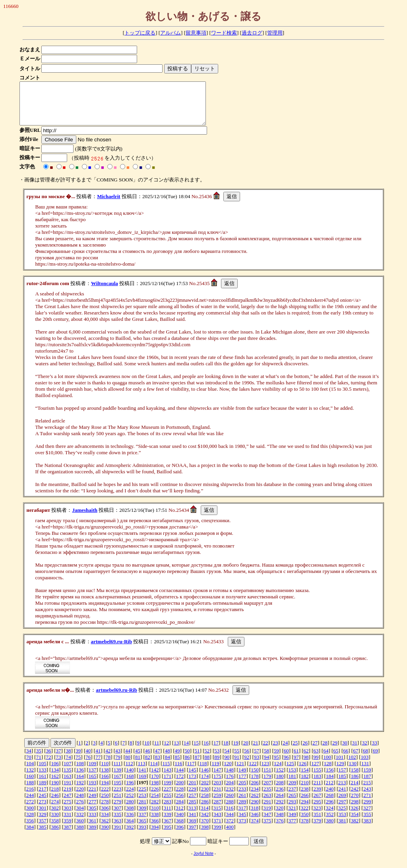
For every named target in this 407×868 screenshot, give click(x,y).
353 (342, 823)
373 (242, 829)
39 (78, 759)
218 (55, 797)
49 (177, 759)
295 (317, 810)
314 (205, 816)
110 (105, 772)
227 (167, 797)
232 (230, 797)
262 (255, 803)
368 (180, 829)
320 (280, 816)
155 (317, 778)
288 (230, 810)
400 (230, 835)
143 (167, 778)
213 (342, 791)
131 (365, 772)
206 (255, 791)
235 (267, 797)
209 (293, 791)
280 (130, 810)
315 (217, 816)
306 (105, 816)
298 (355, 810)
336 (130, 823)
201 (192, 791)
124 (278, 772)
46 (148, 759)
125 (290, 772)
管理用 (275, 33)
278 (105, 810)
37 (59, 759)
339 (167, 823)
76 (88, 765)
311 (167, 816)
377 (293, 829)
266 (305, 803)
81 (138, 765)
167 (118, 784)
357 (43, 829)
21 (256, 751)
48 (168, 759)
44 (128, 759)
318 (255, 816)
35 (39, 759)
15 (196, 751)
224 (130, 797)
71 (39, 765)
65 (336, 759)
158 (355, 778)
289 (242, 810)
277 (93, 810)
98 (306, 765)
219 (68, 797)
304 (80, 816)
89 (217, 765)
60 (286, 759)
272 (30, 810)
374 (255, 829)
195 (118, 791)
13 (176, 751)
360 (80, 829)
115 (166, 772)
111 (117, 772)
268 (330, 803)
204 (230, 791)
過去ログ (252, 33)
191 (68, 791)
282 (155, 810)
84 (168, 765)
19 (236, 751)
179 (267, 784)
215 (367, 791)
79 (118, 765)
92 (247, 765)
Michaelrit (109, 205)
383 (367, 829)
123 (266, 772)
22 (265, 751)
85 (177, 765)
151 (267, 778)
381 (342, 829)
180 (280, 784)
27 (315, 751)
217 (43, 797)
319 (267, 816)
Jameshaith (85, 518)
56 (247, 759)
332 (80, 823)
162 (55, 784)
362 (105, 829)
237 (293, 797)
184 (330, 784)
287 (217, 810)
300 (30, 816)
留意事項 (196, 33)
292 (280, 810)
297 (342, 810)
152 (280, 778)
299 (367, 810)
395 (167, 835)
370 (205, 829)
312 (180, 816)
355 (367, 823)
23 (275, 751)
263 (267, 803)
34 (29, 759)
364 (130, 829)
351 (317, 823)
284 (180, 810)
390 (105, 835)
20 (246, 751)
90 (227, 765)
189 (43, 791)
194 (105, 791)
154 (305, 778)
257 (192, 803)
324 (329, 816)
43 (118, 759)
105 (43, 772)
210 (305, 791)
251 (118, 803)
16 (206, 751)
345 (242, 823)
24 (285, 751)
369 (192, 829)
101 (340, 765)
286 (205, 810)
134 (55, 778)
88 (207, 765)
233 (242, 797)
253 (143, 803)
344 (230, 823)
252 (130, 803)
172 (180, 784)
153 (293, 778)
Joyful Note (203, 862)
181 (293, 784)
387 (68, 835)
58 (266, 759)
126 (303, 772)
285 (192, 810)
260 (230, 803)
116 (179, 772)
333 (93, 823)
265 (293, 803)
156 (330, 778)
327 (367, 816)
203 (217, 791)
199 (167, 791)
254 (155, 803)
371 (217, 829)
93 (257, 765)
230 (205, 797)
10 (147, 751)
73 (59, 765)
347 (267, 823)
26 (305, 751)
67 (356, 759)
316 (230, 816)
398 (205, 835)
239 (317, 797)
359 (68, 829)
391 (118, 835)
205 (242, 791)
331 (68, 823)
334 (105, 823)
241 (342, 797)
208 (280, 791)
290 (255, 810)
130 (353, 772)
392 (130, 835)
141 (143, 778)
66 (346, 759)
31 (355, 751)
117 (191, 772)
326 (355, 816)
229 (192, 797)
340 (180, 823)
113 (142, 772)
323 (317, 816)
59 (276, 759)
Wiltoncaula (105, 292)
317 (242, 816)
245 (43, 803)
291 (267, 810)
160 (30, 784)
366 (155, 829)
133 (43, 778)
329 (43, 823)
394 (155, 835)
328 (30, 823)
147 (217, 778)
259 (217, 803)
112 (129, 772)
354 (355, 823)
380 (330, 829)
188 (30, 791)
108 (80, 772)
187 (367, 784)
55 (237, 759)
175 (217, 784)
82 (148, 765)
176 (230, 784)
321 (292, 816)
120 (228, 772)
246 (55, 803)
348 (280, 823)
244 (30, 803)
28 (325, 751)
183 (317, 784)
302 (55, 816)
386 (55, 835)
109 (93, 772)
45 (138, 759)
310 (155, 816)
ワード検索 (224, 33)
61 (296, 759)
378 (305, 829)
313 (192, 816)
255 (167, 803)
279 (118, 810)
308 (130, 816)
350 (305, 823)
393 (143, 835)
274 (55, 810)
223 (118, 797)
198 (155, 791)
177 (242, 784)
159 (367, 778)
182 (305, 784)
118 (203, 772)
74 (68, 765)
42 (108, 759)
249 (93, 803)
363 (118, 829)
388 (80, 835)
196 (130, 791)
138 (105, 778)
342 (205, 823)
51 (197, 759)
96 (286, 765)
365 (143, 829)
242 (355, 797)
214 (355, 791)
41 (98, 759)
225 (143, 797)
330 (55, 823)
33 (375, 751)
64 (326, 759)
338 (155, 823)
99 (316, 765)
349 (293, 823)
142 (155, 778)
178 (255, 784)
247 (68, 803)
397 (192, 835)
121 (240, 772)
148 (230, 778)
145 (192, 778)
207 (267, 791)
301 (43, 816)
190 (55, 791)
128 (328, 772)
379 (317, 829)
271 (367, 803)
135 (68, 778)
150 (255, 778)
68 (365, 759)
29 (335, 751)
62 (306, 759)
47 (158, 759)
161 (43, 784)
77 (98, 765)
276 (80, 810)
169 (143, 784)
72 (49, 765)
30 (345, 751)
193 (93, 791)
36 (49, 759)
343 (217, 823)
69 (375, 759)
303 (68, 816)
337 (143, 823)
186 (355, 784)
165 (93, 784)
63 (316, 759)
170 (155, 784)
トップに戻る (140, 33)
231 (217, 797)
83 (158, 765)
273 (43, 810)
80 (128, 765)
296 (330, 810)
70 (29, 765)
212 (329, 791)
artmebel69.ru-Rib (112, 650)
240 (330, 797)
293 (293, 810)
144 (180, 778)
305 (93, 816)
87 (197, 765)
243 (367, 797)
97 (296, 765)
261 (242, 803)
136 (80, 778)
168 (130, 784)
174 (205, 784)
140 (130, 778)
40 (88, 759)
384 (30, 835)
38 (68, 759)
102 (352, 765)
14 (186, 751)
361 (93, 829)
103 (365, 765)
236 (280, 797)
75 (78, 765)
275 (68, 810)
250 (105, 803)
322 (305, 816)
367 (167, 829)
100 (327, 765)
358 (55, 829)
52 (207, 759)
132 (30, 778)
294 (305, 810)
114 (154, 772)
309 (143, 816)
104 (30, 772)
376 (280, 829)
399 (217, 835)
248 (80, 803)
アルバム (171, 33)
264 (280, 803)
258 (205, 803)
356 (30, 829)
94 (266, 765)
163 (68, 784)
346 (255, 823)
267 (317, 803)
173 (192, 784)
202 (205, 791)
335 (118, 823)
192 (80, 791)
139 (118, 778)
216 (30, 797)
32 (365, 751)
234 (255, 797)
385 (43, 835)
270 (355, 803)
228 (180, 797)
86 (187, 765)
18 (226, 751)
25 (295, 751)
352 (330, 823)
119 (215, 772)
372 (230, 829)
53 (217, 759)
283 (167, 810)
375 (267, 829)
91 (237, 765)
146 (205, 778)
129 (340, 772)
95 (276, 765)
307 (118, 816)
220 (80, 797)
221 (93, 797)
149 (242, 778)
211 (317, 791)
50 (187, 759)
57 (257, 759)
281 (143, 810)
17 (216, 751)
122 (253, 772)
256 (180, 803)
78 (108, 765)
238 (305, 797)
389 (93, 835)
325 (342, 816)
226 (155, 797)
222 (105, 797)
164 (80, 784)
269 (342, 803)
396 (180, 835)
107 (68, 772)
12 (166, 751)
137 (93, 778)
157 (342, 778)
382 (355, 829)
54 (227, 759)
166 (105, 784)
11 (157, 751)
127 (315, 772)
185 (342, 784)
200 (180, 791)
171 (167, 784)
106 (55, 772)
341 (192, 823)
